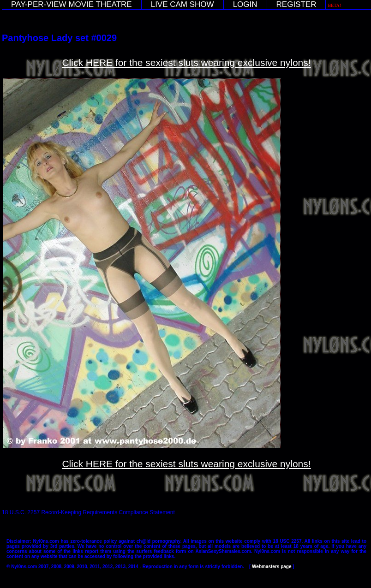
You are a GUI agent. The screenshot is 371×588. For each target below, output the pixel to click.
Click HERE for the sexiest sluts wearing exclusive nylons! (186, 62)
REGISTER (296, 4)
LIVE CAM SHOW (183, 4)
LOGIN (245, 4)
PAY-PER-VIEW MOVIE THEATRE (72, 4)
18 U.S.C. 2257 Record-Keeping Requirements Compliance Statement (88, 512)
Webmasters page (272, 567)
